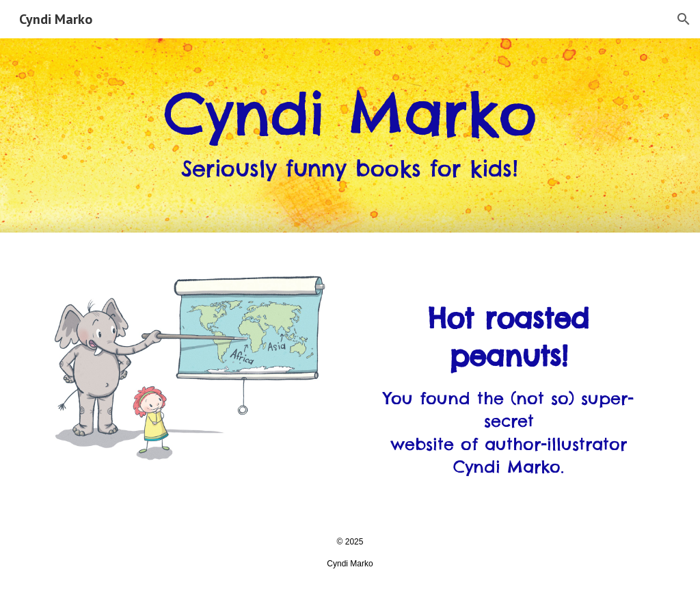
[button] (684, 19)
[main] (350, 136)
